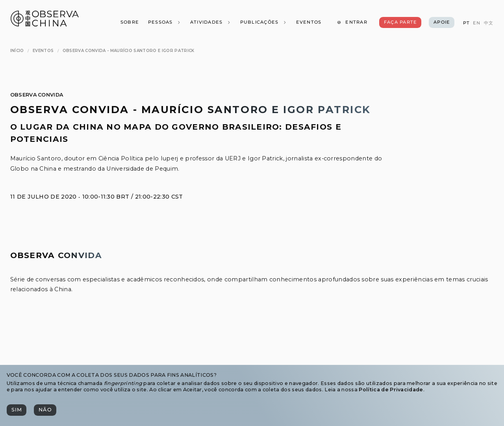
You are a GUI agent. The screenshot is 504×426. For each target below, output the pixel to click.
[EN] (477, 23)
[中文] (489, 23)
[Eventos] (309, 22)
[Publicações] (263, 22)
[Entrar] (352, 22)
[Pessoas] (164, 22)
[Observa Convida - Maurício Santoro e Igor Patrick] (129, 51)
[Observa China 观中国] (45, 24)
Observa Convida (37, 95)
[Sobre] (129, 22)
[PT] (466, 23)
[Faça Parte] (400, 22)
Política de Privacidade (391, 390)
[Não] (45, 410)
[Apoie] (442, 22)
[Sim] (17, 410)
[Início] (17, 51)
